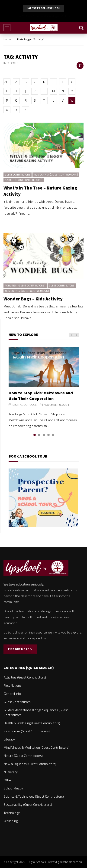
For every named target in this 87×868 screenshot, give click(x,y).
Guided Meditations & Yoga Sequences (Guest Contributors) (36, 712)
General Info (12, 694)
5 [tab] (53, 435)
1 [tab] (35, 435)
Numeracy (11, 772)
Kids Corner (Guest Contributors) (56, 175)
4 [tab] (48, 435)
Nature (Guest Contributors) (24, 180)
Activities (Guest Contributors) (25, 286)
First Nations (13, 685)
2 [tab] (39, 435)
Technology (12, 813)
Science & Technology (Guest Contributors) (34, 796)
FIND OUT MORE (20, 649)
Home (7, 39)
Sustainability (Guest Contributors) (28, 804)
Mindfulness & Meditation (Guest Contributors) (37, 747)
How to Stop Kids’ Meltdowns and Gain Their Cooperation (41, 396)
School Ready (13, 788)
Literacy (9, 739)
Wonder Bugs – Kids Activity (33, 299)
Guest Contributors (18, 175)
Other (8, 780)
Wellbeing (11, 821)
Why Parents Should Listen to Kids (44, 16)
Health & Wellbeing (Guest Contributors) (32, 723)
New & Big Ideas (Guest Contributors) (30, 764)
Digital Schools (25, 405)
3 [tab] (44, 435)
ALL (7, 82)
